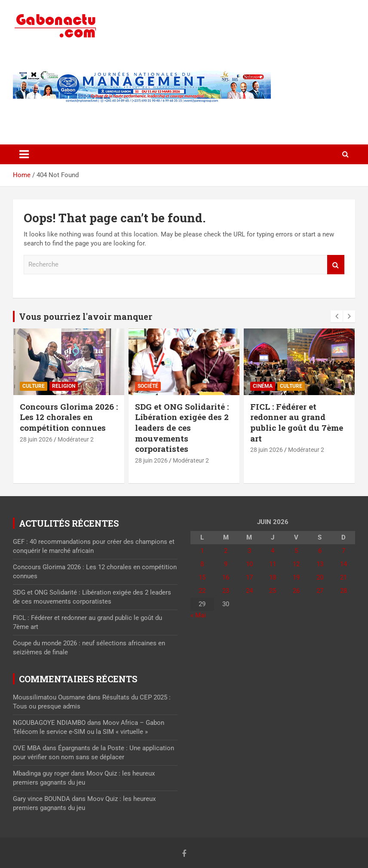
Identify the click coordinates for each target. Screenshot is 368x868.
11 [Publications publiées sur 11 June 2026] (273, 564)
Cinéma (263, 386)
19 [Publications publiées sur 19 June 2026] (296, 577)
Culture (34, 386)
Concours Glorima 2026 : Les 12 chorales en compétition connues (69, 417)
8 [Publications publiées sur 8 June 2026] (202, 564)
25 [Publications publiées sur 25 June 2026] (273, 591)
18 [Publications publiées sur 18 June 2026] (273, 577)
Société (148, 386)
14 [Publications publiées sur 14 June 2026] (343, 564)
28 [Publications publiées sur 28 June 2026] (343, 591)
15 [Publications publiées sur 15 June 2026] (202, 577)
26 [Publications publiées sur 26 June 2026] (296, 591)
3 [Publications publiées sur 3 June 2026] (249, 551)
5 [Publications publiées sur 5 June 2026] (296, 551)
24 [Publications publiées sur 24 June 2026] (249, 591)
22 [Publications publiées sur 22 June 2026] (202, 591)
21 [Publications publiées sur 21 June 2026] (343, 577)
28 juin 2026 (36, 439)
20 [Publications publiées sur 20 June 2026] (320, 577)
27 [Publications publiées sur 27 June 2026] (320, 591)
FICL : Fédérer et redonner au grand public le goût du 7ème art (297, 422)
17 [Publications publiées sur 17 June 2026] (249, 577)
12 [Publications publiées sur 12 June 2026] (296, 564)
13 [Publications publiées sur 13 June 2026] (320, 564)
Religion (64, 386)
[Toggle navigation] (24, 154)
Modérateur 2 (76, 439)
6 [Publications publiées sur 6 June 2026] (320, 551)
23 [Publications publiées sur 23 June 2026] (226, 591)
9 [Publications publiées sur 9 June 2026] (226, 564)
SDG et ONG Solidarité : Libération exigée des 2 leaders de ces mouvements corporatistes (182, 428)
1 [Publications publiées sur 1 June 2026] (202, 551)
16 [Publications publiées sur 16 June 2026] (226, 577)
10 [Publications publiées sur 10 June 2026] (249, 564)
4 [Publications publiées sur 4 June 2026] (273, 551)
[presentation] (337, 316)
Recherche (336, 265)
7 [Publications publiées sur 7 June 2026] (343, 551)
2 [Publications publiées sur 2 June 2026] (226, 551)
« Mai (198, 615)
